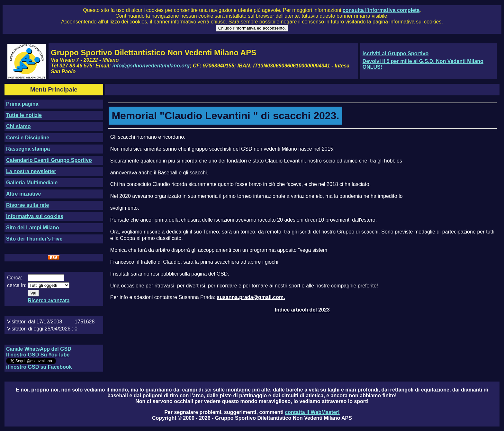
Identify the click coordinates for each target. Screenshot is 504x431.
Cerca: (15, 278)
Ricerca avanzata (49, 300)
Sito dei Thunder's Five (34, 239)
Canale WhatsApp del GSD (39, 349)
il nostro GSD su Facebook (39, 367)
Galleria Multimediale (32, 183)
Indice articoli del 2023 (302, 310)
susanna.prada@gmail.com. (251, 297)
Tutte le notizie (24, 115)
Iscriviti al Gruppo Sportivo (396, 53)
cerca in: (17, 285)
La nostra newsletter (31, 171)
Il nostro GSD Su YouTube (38, 355)
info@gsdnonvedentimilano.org (151, 66)
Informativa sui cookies (35, 216)
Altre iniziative (23, 194)
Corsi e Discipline (28, 138)
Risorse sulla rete (27, 205)
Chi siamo (18, 126)
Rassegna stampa (28, 149)
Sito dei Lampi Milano (32, 228)
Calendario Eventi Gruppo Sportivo (49, 160)
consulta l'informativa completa (381, 10)
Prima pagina (22, 104)
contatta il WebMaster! (312, 412)
